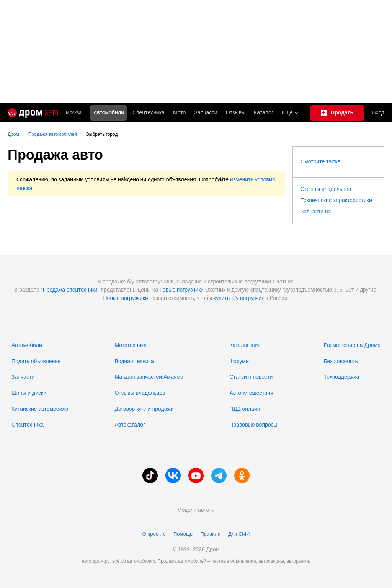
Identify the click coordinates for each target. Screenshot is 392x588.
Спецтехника (28, 425)
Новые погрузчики (126, 298)
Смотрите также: (321, 161)
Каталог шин (245, 345)
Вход (378, 112)
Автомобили (109, 112)
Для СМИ (239, 534)
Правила (210, 534)
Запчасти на (316, 212)
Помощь (183, 534)
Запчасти (206, 112)
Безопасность (341, 361)
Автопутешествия (251, 393)
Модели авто (196, 510)
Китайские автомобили (40, 409)
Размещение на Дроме (352, 345)
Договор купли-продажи (144, 409)
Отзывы (236, 112)
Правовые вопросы (253, 425)
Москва (74, 113)
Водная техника (134, 361)
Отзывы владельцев (326, 189)
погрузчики (190, 290)
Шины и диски (29, 393)
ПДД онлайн (245, 409)
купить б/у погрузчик (239, 298)
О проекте (154, 534)
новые (167, 290)
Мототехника (131, 345)
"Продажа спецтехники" (70, 290)
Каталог (264, 112)
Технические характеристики (336, 200)
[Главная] (33, 113)
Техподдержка (341, 377)
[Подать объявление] (337, 113)
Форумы (239, 361)
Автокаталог (130, 425)
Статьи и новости (251, 377)
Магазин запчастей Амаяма (149, 377)
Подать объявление (36, 361)
